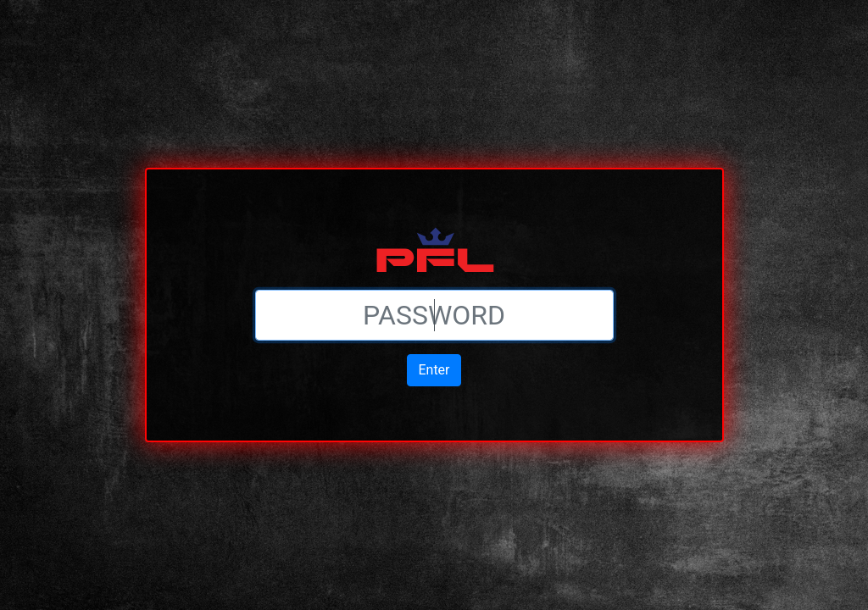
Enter (434, 370)
